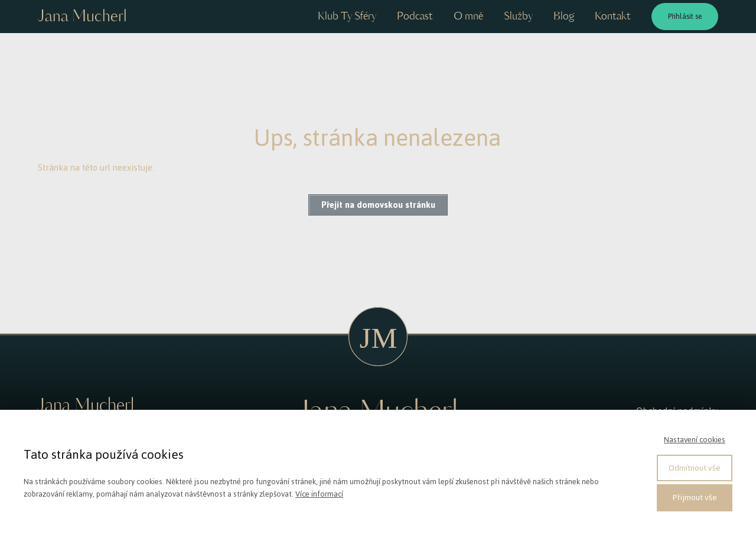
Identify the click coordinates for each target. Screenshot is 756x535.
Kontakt (613, 17)
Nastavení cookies (695, 440)
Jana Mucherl (82, 17)
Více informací (319, 494)
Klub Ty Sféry (347, 17)
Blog (564, 17)
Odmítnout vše (695, 468)
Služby (518, 17)
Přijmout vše (695, 498)
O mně (468, 17)
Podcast (415, 17)
